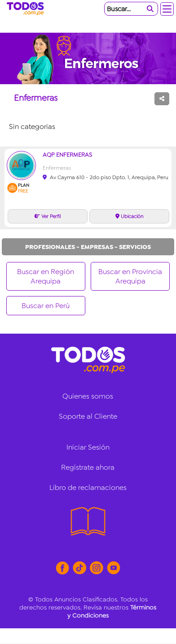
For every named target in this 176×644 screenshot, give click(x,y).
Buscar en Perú (46, 306)
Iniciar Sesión (88, 447)
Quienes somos (88, 396)
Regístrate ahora (88, 467)
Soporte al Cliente (88, 416)
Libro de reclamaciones (88, 487)
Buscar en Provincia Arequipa (130, 276)
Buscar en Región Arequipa (46, 276)
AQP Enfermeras (67, 155)
